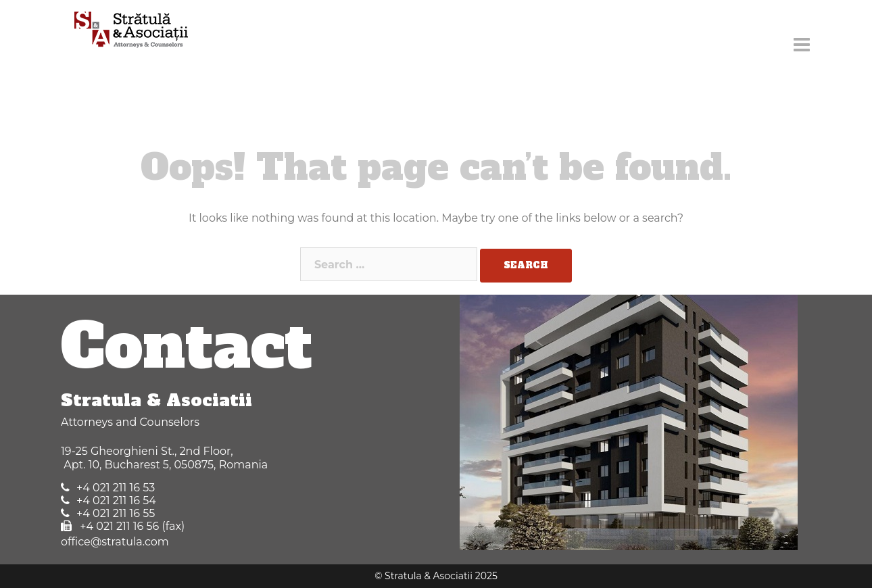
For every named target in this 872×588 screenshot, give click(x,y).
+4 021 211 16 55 (116, 513)
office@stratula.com (115, 542)
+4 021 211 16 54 (116, 500)
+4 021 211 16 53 (116, 488)
